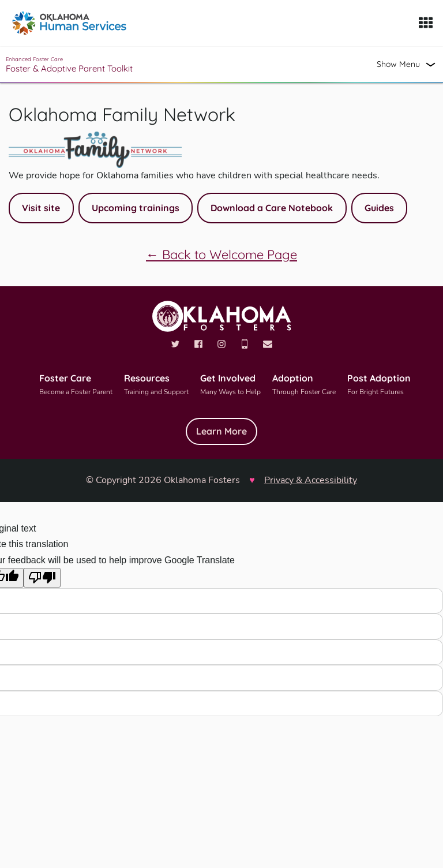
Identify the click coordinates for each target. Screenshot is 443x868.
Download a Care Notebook (272, 208)
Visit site (41, 208)
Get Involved (230, 385)
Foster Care (76, 385)
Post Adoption (379, 385)
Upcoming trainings (136, 208)
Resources (156, 385)
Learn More (221, 431)
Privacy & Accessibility (311, 480)
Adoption (304, 385)
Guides (379, 208)
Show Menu (398, 64)
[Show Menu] (426, 23)
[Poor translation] (42, 578)
